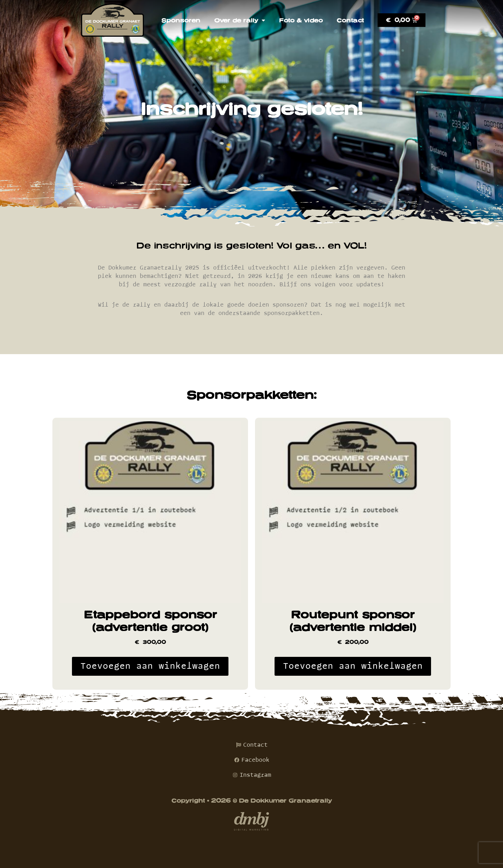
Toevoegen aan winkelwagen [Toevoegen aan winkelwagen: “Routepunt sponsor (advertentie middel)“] (353, 666)
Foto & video (301, 20)
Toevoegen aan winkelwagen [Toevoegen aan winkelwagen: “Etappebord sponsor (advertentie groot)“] (150, 666)
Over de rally (240, 20)
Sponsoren (181, 20)
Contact (350, 20)
